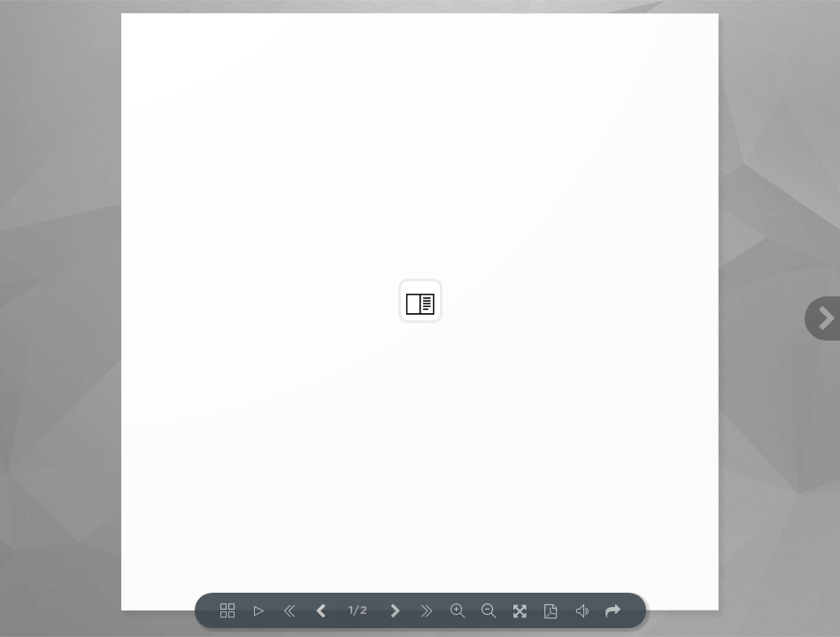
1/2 (358, 611)
